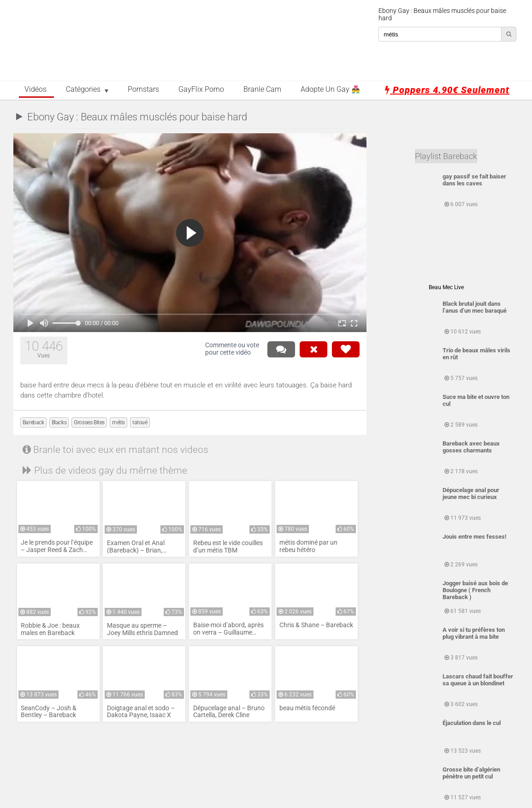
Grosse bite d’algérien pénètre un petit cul (471, 773)
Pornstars (143, 89)
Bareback (33, 422)
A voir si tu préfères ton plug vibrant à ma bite (474, 633)
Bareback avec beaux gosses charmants (471, 447)
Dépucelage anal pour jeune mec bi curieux (471, 493)
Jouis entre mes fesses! (475, 537)
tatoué (140, 422)
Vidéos (35, 89)
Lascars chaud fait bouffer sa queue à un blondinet (478, 680)
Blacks (59, 422)
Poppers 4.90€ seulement (447, 90)
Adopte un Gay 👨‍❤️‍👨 (330, 89)
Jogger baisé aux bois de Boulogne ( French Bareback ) (475, 590)
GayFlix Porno (201, 89)
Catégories (83, 89)
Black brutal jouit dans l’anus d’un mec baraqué (475, 307)
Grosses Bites (89, 422)
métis (118, 422)
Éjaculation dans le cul (472, 723)
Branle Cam (262, 89)
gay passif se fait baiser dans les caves (474, 180)
